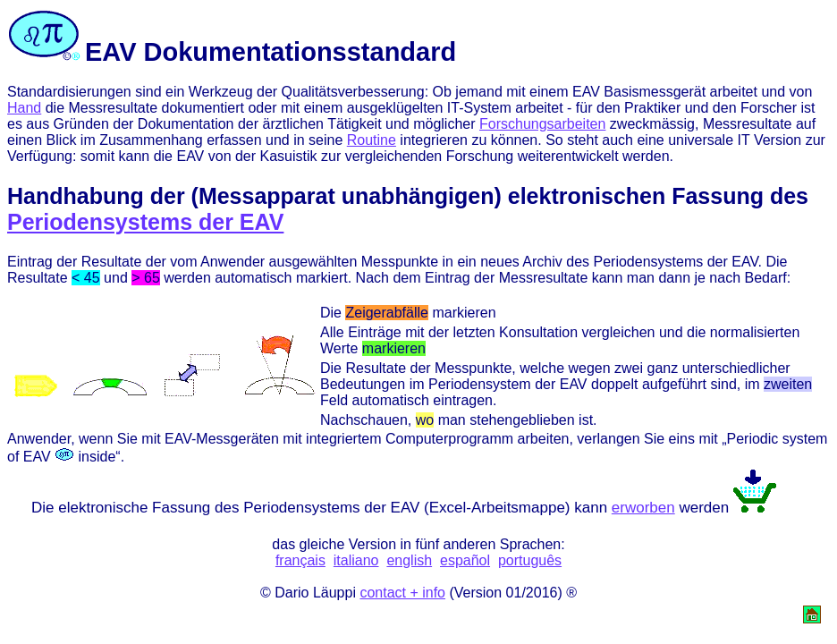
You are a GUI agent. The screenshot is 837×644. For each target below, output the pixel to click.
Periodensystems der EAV (145, 222)
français (300, 560)
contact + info (402, 593)
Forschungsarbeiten (542, 124)
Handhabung (76, 196)
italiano (356, 560)
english (409, 560)
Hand (24, 108)
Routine (372, 140)
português (530, 560)
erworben (643, 508)
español (465, 560)
